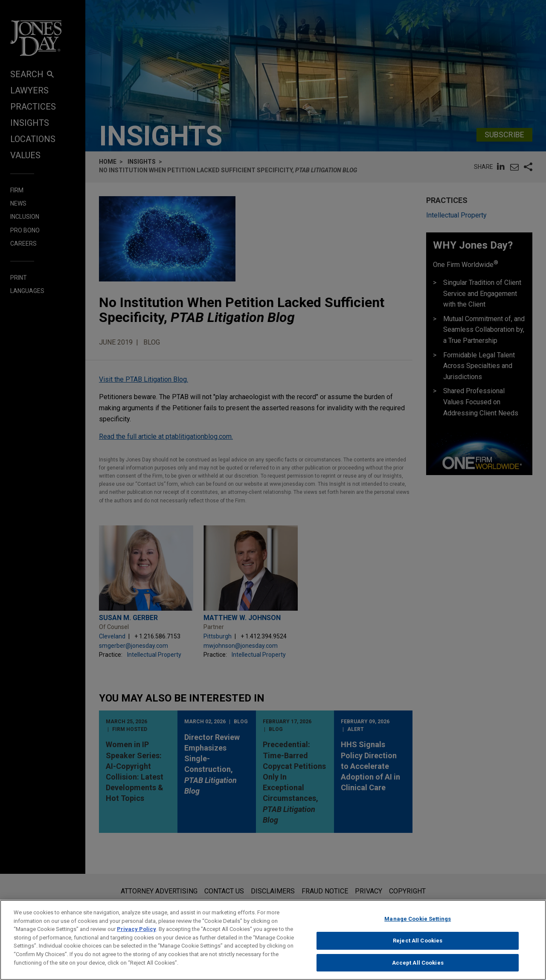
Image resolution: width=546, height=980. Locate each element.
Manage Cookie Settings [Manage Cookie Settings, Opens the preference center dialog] (418, 928)
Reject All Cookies (418, 950)
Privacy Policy (136, 938)
